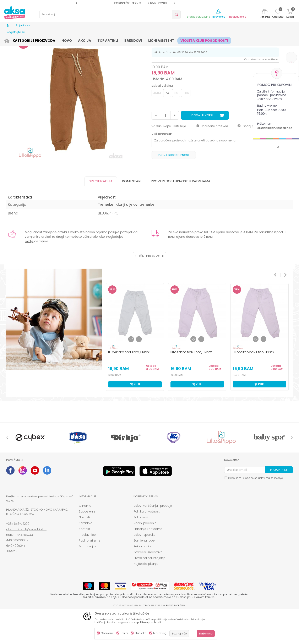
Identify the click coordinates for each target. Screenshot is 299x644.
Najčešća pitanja (146, 596)
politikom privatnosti (149, 622)
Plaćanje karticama (148, 561)
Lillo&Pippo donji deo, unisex (129, 384)
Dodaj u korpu (203, 147)
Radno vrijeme (90, 573)
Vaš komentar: (162, 166)
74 (167, 125)
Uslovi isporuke (145, 567)
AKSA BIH (12, 40)
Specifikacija (101, 213)
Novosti (84, 549)
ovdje (29, 273)
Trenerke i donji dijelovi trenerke (91, 40)
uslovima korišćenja (271, 510)
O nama (85, 538)
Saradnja (86, 555)
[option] (125, 3)
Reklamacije (142, 578)
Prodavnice (87, 567)
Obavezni (107, 633)
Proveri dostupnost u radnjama (181, 213)
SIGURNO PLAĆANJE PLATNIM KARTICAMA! (125, 3)
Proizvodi (26, 40)
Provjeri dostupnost (174, 187)
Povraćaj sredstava (148, 584)
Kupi (135, 416)
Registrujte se (238, 17)
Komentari (132, 213)
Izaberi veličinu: (162, 118)
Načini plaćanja (145, 555)
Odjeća (40, 40)
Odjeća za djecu (58, 40)
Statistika (140, 633)
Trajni (124, 633)
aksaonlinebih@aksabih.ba (275, 128)
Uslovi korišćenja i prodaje (153, 538)
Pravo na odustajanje (149, 590)
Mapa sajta (87, 578)
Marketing (160, 633)
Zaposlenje (87, 544)
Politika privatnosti (147, 544)
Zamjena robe (144, 573)
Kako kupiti (141, 549)
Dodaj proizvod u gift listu (258, 158)
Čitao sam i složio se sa (256, 510)
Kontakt (85, 561)
